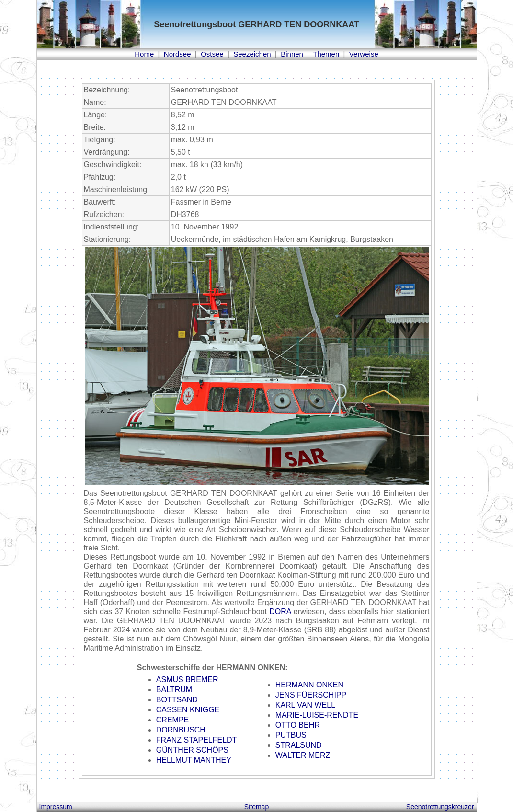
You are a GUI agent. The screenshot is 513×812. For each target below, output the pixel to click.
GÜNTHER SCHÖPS (192, 750)
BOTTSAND (177, 700)
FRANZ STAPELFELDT (197, 740)
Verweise (364, 54)
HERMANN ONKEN (309, 685)
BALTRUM (174, 690)
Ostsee (212, 54)
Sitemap (256, 807)
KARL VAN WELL (305, 705)
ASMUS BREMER (187, 680)
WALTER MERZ (303, 755)
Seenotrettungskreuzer (440, 807)
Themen (326, 54)
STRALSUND (299, 745)
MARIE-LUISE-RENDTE (317, 715)
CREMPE (172, 720)
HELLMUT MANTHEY (194, 760)
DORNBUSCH (181, 730)
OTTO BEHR (298, 725)
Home (144, 54)
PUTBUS (291, 735)
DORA (280, 612)
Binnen (292, 54)
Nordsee (177, 54)
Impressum (56, 807)
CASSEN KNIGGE (188, 710)
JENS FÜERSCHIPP (311, 695)
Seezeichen (252, 54)
